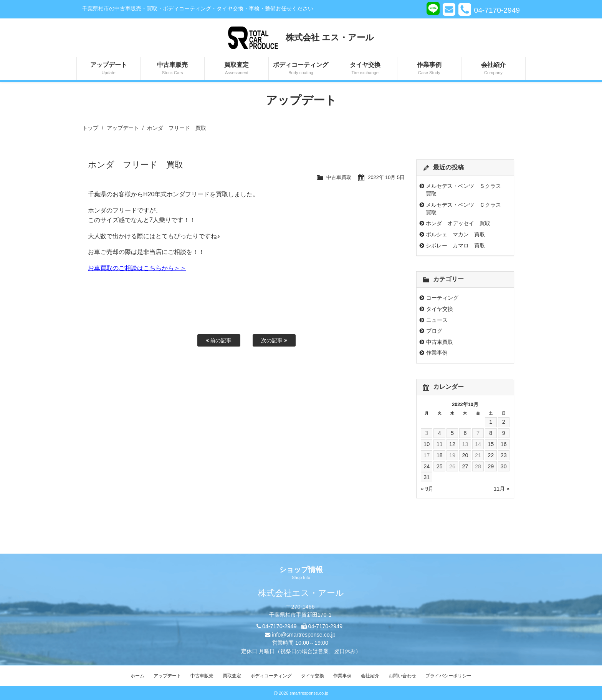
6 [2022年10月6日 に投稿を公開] (465, 433)
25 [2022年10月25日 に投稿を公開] (440, 466)
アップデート (108, 69)
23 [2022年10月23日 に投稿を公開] (504, 455)
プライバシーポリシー (448, 676)
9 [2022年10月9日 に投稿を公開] (504, 433)
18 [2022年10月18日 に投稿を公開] (440, 455)
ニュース (437, 320)
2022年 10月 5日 (386, 177)
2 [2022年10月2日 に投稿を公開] (504, 422)
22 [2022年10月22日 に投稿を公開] (491, 455)
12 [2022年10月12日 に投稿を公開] (452, 444)
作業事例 (429, 69)
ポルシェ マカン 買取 (455, 234)
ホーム (137, 676)
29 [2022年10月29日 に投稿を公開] (491, 466)
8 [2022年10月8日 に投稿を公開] (491, 433)
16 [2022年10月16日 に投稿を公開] (504, 444)
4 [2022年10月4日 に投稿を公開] (440, 433)
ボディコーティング (301, 69)
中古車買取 (339, 177)
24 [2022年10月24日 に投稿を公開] (427, 466)
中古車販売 (172, 69)
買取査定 (237, 69)
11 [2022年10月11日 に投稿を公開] (440, 444)
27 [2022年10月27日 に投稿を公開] (465, 466)
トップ (90, 128)
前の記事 (219, 340)
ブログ (434, 331)
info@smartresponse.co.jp (303, 635)
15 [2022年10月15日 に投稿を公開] (491, 444)
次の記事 (274, 340)
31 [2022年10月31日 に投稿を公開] (427, 477)
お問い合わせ (402, 676)
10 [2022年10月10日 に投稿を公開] (427, 444)
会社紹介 (493, 69)
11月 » (502, 489)
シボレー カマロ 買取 (455, 245)
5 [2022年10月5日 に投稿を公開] (452, 433)
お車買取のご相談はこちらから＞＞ (137, 268)
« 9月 (427, 489)
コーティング (442, 298)
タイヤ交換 (365, 69)
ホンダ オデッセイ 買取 (458, 223)
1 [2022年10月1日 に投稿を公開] (491, 422)
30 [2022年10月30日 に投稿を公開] (504, 466)
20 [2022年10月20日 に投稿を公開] (465, 455)
